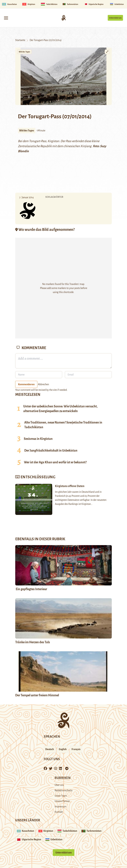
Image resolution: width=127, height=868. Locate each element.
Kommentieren (26, 384)
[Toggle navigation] (6, 18)
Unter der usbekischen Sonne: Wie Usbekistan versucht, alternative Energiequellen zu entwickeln (60, 409)
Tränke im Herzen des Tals (33, 642)
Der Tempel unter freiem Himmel (37, 695)
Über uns (59, 785)
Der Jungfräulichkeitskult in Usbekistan (51, 451)
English (63, 749)
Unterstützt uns (115, 18)
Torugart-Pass (38, 141)
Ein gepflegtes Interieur (31, 589)
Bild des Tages (24, 52)
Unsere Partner (62, 801)
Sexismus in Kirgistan (38, 439)
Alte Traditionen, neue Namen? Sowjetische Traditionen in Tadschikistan (63, 425)
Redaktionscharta (63, 790)
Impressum (60, 807)
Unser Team (61, 796)
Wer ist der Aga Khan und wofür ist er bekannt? (55, 462)
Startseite (20, 40)
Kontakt (59, 812)
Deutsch (50, 749)
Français (76, 749)
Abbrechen (43, 384)
